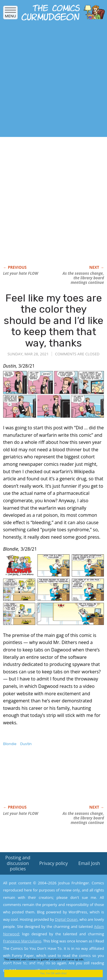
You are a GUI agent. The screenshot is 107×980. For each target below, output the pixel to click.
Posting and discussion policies (18, 863)
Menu (10, 14)
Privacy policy (53, 863)
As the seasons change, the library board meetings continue (83, 278)
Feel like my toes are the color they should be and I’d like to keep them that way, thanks (53, 320)
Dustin (26, 744)
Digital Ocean (66, 919)
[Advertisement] (53, 80)
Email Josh (89, 863)
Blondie (10, 744)
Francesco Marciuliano (22, 941)
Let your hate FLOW (21, 273)
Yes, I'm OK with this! (53, 973)
